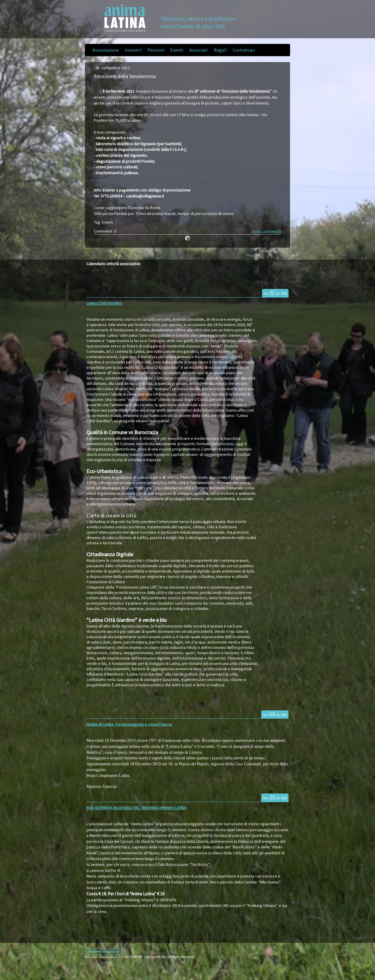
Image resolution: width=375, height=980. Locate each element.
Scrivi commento (266, 231)
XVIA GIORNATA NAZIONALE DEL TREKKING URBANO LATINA (136, 808)
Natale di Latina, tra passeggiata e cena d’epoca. (130, 724)
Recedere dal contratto (104, 951)
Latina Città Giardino (104, 303)
